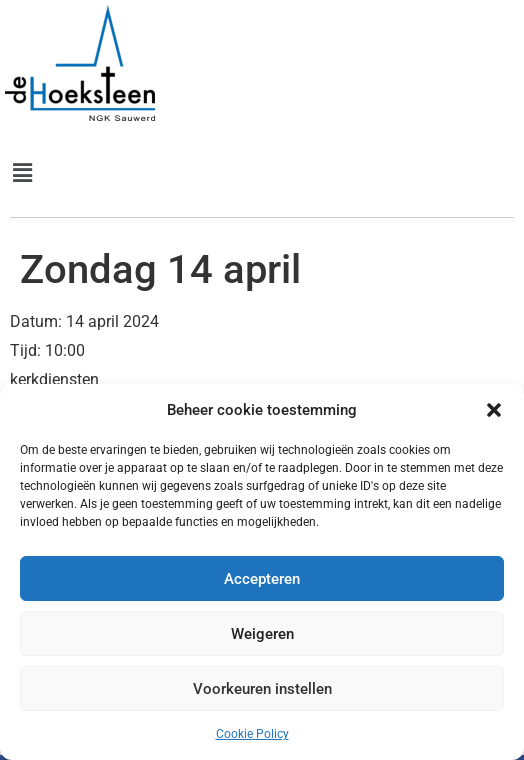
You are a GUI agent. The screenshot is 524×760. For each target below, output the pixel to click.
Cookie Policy (252, 734)
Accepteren (262, 579)
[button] (494, 410)
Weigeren (262, 634)
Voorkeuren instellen (262, 689)
